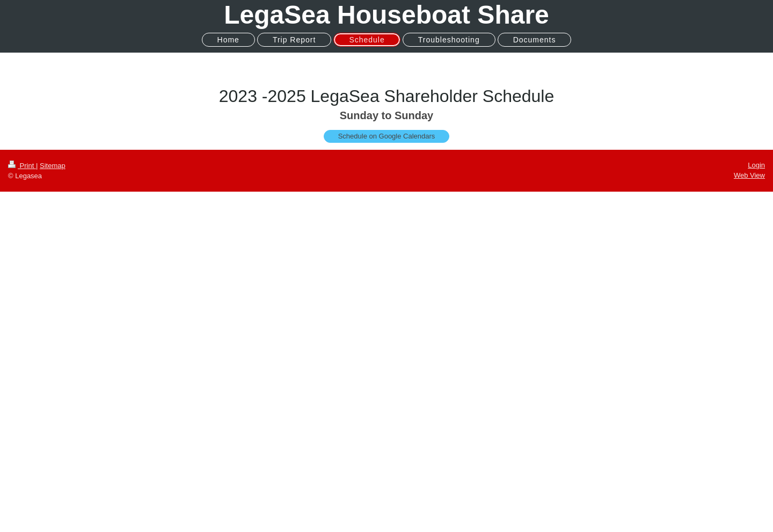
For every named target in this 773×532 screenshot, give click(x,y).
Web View (749, 175)
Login (756, 165)
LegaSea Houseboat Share (386, 15)
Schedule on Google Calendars (387, 136)
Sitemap (53, 166)
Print (22, 166)
